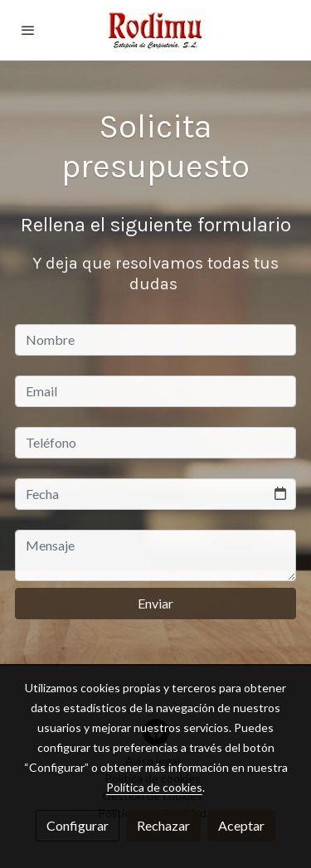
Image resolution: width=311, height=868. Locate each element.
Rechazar (163, 825)
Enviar (155, 603)
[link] (156, 30)
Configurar (78, 825)
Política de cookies (154, 787)
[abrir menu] (28, 30)
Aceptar (241, 825)
